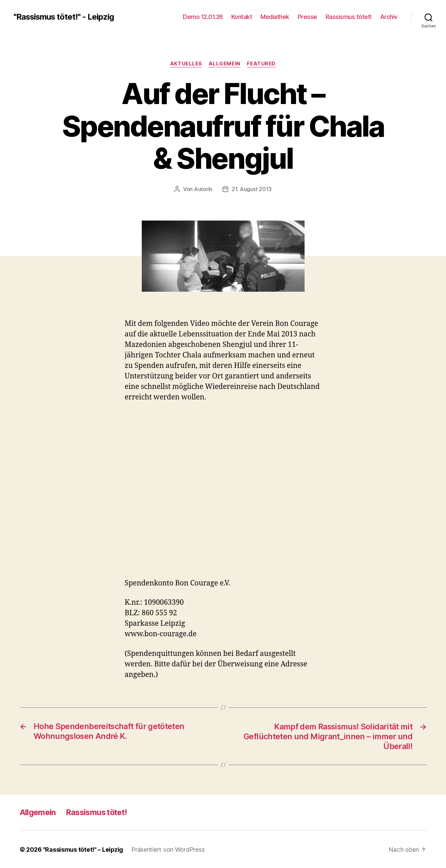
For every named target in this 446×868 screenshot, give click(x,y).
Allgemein (225, 64)
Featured (262, 64)
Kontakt (242, 17)
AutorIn (203, 189)
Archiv (389, 17)
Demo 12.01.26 (203, 17)
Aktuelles (186, 64)
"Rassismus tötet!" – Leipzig (83, 849)
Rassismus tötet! (349, 17)
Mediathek (275, 17)
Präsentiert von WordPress (168, 849)
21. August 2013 (252, 189)
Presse (307, 17)
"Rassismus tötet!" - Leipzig (64, 17)
